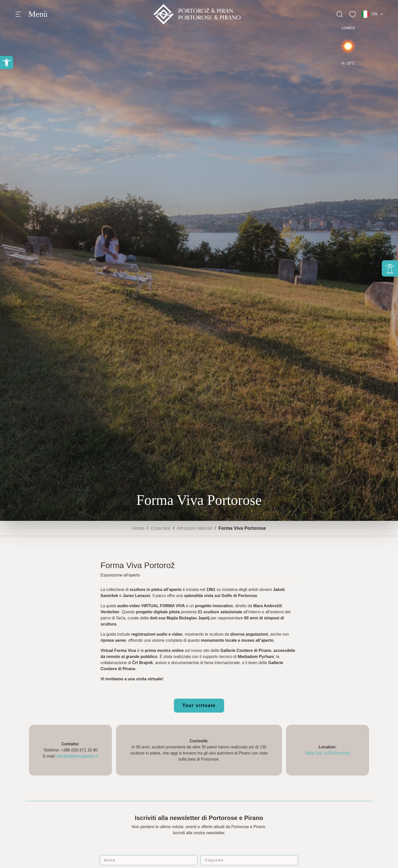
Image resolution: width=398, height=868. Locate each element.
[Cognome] (249, 860)
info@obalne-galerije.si (77, 756)
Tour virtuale (199, 705)
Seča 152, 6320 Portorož (328, 753)
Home (138, 528)
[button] (7, 62)
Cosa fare (161, 528)
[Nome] (149, 860)
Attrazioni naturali (195, 528)
